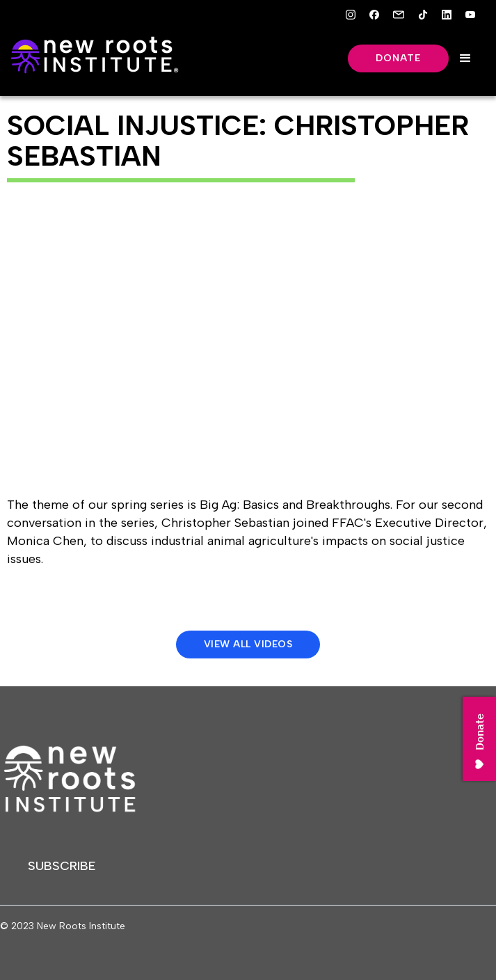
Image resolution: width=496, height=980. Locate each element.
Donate (398, 58)
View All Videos (248, 644)
